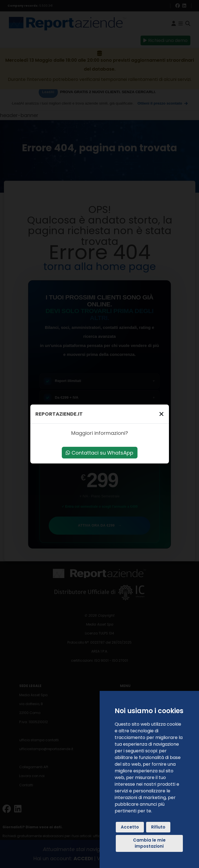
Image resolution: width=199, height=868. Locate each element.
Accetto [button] (130, 827)
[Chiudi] (161, 414)
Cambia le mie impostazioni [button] (149, 843)
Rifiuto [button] (158, 827)
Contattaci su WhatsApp (99, 453)
